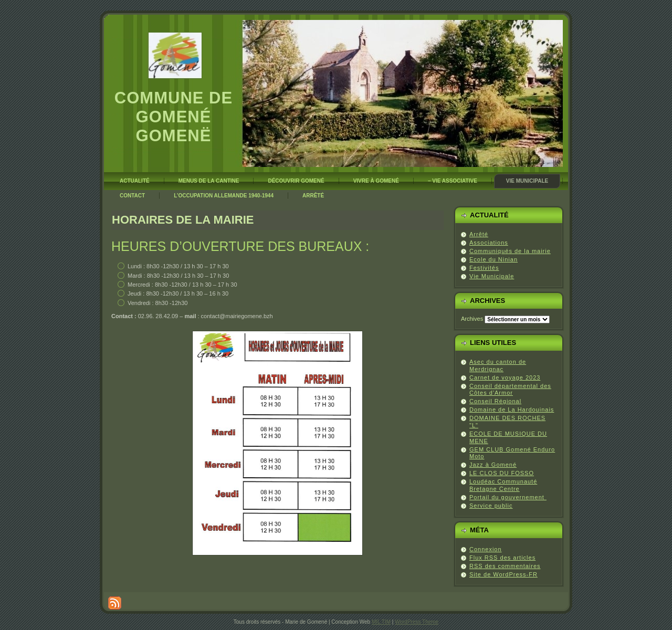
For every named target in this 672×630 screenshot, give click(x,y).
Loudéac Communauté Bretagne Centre (503, 485)
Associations (489, 243)
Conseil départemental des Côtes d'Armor (510, 390)
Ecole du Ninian (493, 259)
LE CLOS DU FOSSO (502, 473)
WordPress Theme (417, 622)
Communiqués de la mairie (510, 251)
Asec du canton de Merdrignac (498, 365)
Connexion (486, 549)
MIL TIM (381, 622)
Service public (491, 506)
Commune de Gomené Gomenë (174, 117)
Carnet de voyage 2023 (505, 377)
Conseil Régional (495, 401)
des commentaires (505, 566)
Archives (472, 319)
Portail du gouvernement (508, 497)
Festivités (484, 268)
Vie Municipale (492, 276)
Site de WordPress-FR (503, 574)
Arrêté (479, 234)
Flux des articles (502, 558)
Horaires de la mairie (183, 220)
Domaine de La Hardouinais (512, 409)
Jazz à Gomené (493, 465)
